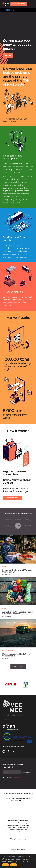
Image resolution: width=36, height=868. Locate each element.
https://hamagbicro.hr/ (18, 839)
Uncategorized (9, 650)
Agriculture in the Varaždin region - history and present (18, 613)
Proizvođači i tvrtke (19, 4)
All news (18, 666)
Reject (14, 865)
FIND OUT (8, 55)
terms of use (16, 777)
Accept (6, 865)
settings (25, 861)
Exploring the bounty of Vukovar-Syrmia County (17, 571)
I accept (13, 777)
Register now (13, 498)
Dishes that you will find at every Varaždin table (17, 655)
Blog (4, 566)
